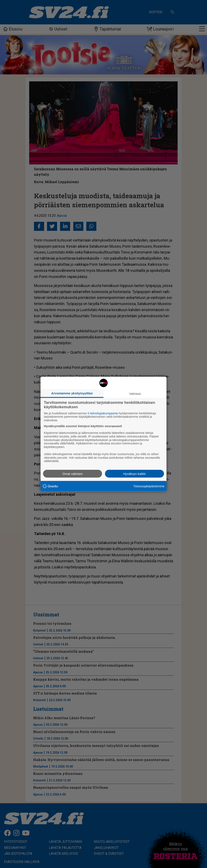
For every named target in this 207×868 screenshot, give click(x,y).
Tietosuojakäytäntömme (149, 486)
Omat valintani (73, 474)
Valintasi (135, 393)
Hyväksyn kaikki (134, 474)
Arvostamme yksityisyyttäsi (72, 393)
